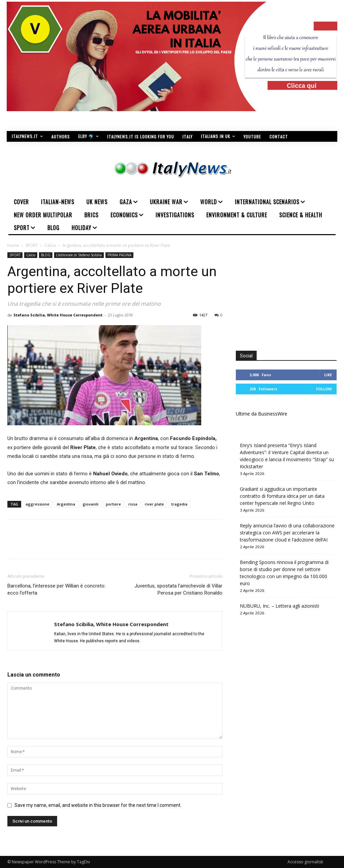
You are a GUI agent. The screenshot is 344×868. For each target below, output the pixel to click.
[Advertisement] (290, 294)
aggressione (37, 504)
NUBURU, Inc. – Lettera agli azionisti (279, 606)
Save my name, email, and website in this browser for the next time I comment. (98, 805)
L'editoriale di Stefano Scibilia (79, 255)
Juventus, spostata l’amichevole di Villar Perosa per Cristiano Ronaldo (178, 589)
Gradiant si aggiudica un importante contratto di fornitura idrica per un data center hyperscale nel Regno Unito (282, 496)
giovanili (91, 504)
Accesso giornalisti (305, 862)
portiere (113, 504)
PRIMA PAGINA (119, 255)
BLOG (46, 255)
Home (13, 245)
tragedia (179, 504)
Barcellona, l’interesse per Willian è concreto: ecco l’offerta (56, 589)
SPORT (32, 245)
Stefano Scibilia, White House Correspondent (58, 315)
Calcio (50, 245)
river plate (154, 504)
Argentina (66, 504)
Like (328, 375)
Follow (324, 389)
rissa (133, 504)
